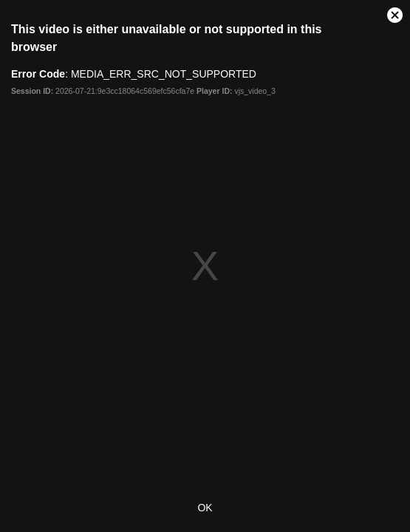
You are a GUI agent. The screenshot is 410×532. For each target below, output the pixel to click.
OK (205, 508)
